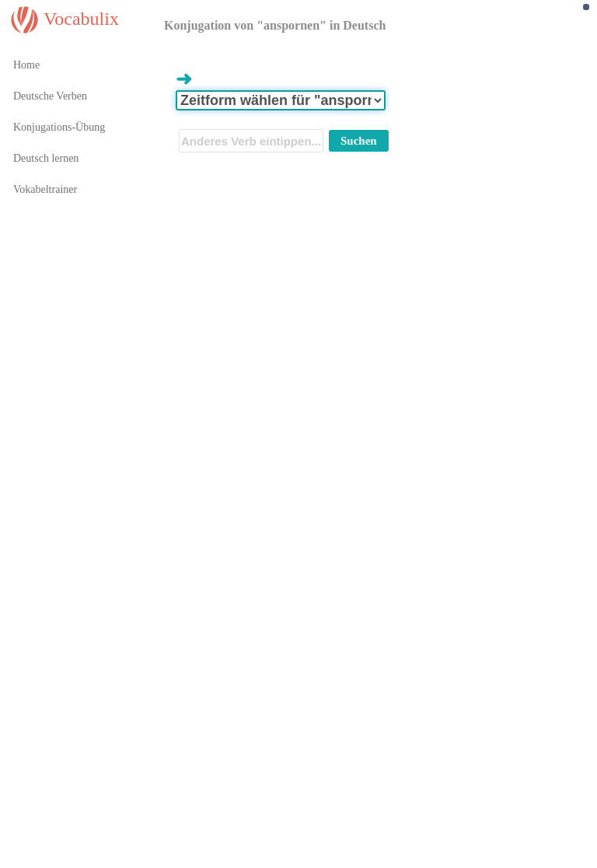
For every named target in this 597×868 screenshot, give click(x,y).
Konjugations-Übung (59, 127)
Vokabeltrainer (45, 189)
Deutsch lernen (46, 158)
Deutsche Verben (50, 96)
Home (26, 65)
